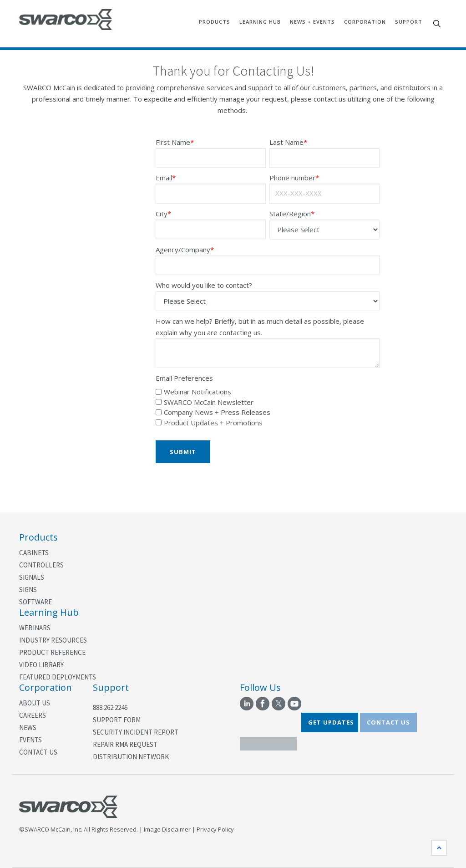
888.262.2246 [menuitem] (110, 707)
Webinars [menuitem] (35, 628)
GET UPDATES (331, 722)
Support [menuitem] (409, 22)
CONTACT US (388, 722)
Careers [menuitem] (33, 715)
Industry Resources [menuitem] (53, 640)
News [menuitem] (28, 728)
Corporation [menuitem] (365, 22)
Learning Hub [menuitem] (260, 22)
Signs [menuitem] (28, 590)
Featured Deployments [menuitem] (58, 677)
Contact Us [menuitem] (38, 752)
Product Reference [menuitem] (52, 652)
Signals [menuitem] (32, 577)
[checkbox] (268, 408)
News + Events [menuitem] (312, 22)
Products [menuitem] (215, 22)
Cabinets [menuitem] (34, 553)
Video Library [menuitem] (41, 665)
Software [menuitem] (35, 602)
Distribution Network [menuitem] (131, 757)
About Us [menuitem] (35, 703)
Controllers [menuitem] (41, 565)
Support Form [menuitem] (117, 720)
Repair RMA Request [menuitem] (125, 744)
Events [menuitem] (30, 740)
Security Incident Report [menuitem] (136, 732)
